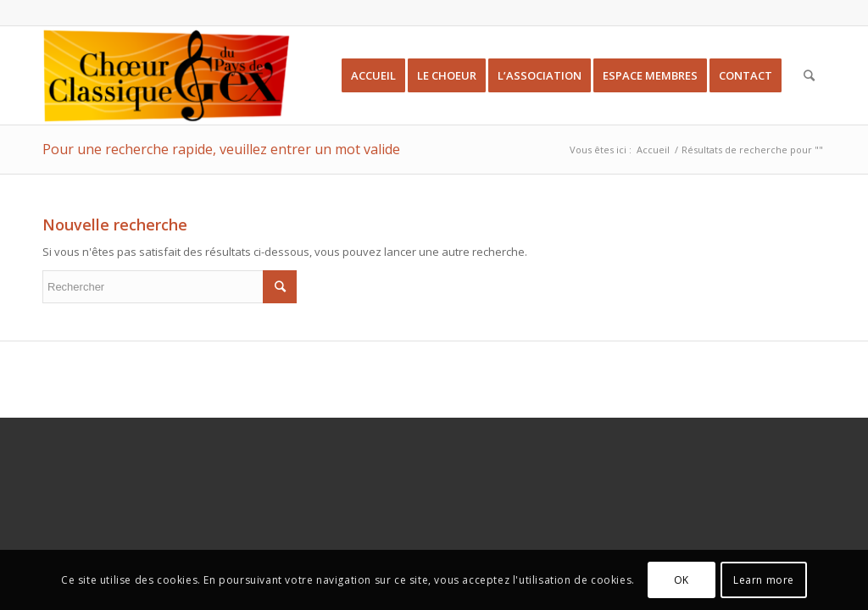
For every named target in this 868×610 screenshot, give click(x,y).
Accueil (653, 150)
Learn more (764, 580)
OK (682, 580)
